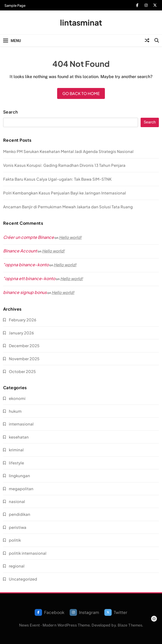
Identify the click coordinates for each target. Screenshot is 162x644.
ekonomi (17, 398)
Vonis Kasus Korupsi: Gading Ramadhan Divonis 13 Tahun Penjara (64, 165)
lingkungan (19, 475)
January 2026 (21, 333)
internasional (21, 424)
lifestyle (16, 463)
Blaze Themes (130, 625)
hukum (15, 411)
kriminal (16, 450)
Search (11, 112)
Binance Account (20, 251)
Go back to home (81, 93)
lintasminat (81, 22)
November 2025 (24, 359)
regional (17, 566)
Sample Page (15, 5)
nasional (17, 501)
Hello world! (70, 237)
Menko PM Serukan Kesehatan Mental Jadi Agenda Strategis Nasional (68, 151)
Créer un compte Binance (29, 237)
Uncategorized (23, 579)
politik (15, 540)
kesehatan (19, 437)
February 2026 (23, 320)
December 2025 (24, 345)
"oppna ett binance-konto (29, 278)
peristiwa (18, 527)
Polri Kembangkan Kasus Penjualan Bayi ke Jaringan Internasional (65, 193)
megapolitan (21, 489)
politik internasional (28, 553)
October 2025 (22, 371)
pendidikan (20, 514)
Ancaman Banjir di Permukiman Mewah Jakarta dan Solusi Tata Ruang (68, 207)
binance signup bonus (25, 292)
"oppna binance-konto (26, 265)
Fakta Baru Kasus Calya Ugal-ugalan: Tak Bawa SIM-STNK (57, 179)
